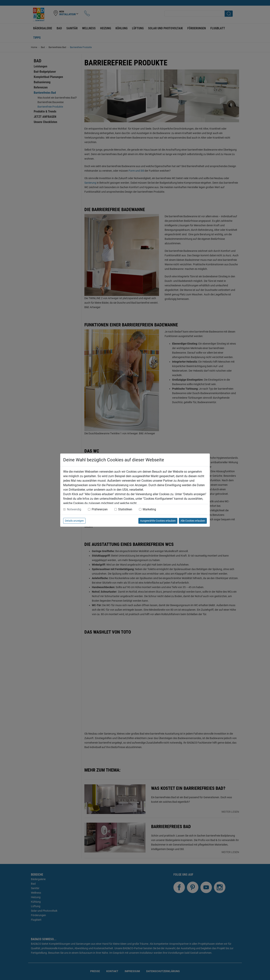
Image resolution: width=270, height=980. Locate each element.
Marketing (149, 509)
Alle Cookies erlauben (193, 521)
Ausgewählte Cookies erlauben (158, 521)
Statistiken (125, 509)
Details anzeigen (74, 521)
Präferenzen (100, 509)
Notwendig (74, 509)
